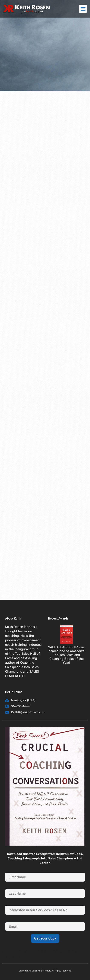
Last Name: (45, 887)
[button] (83, 9)
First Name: (45, 870)
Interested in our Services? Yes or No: (45, 904)
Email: (45, 920)
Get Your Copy (45, 938)
